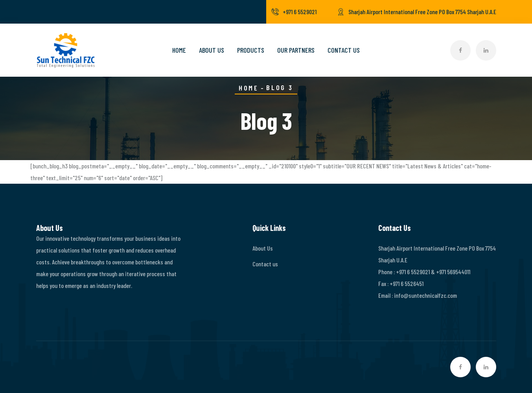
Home (179, 50)
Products (251, 50)
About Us (212, 50)
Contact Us (344, 50)
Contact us (265, 264)
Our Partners (296, 50)
